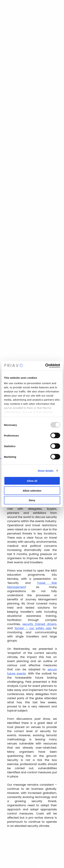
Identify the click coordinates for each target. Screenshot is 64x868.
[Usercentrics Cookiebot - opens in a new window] (46, 366)
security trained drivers (39, 624)
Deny (32, 500)
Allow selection (32, 490)
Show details (46, 471)
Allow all (32, 481)
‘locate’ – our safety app (33, 628)
